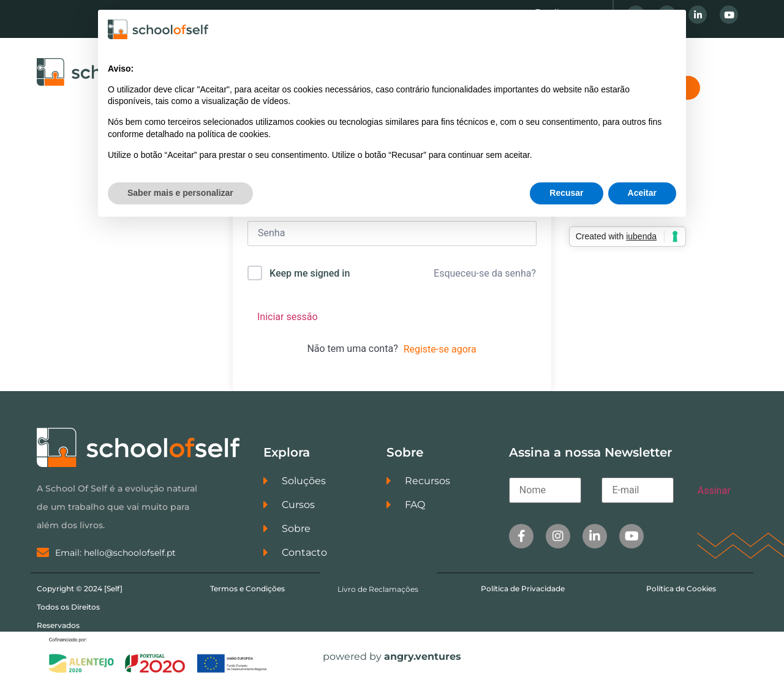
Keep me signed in (310, 273)
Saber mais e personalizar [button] (180, 193)
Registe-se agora (440, 349)
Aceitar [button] (642, 193)
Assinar (714, 491)
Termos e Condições (247, 588)
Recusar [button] (566, 193)
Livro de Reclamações (378, 589)
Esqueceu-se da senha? (485, 273)
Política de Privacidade (523, 588)
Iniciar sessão (288, 317)
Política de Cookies (681, 588)
